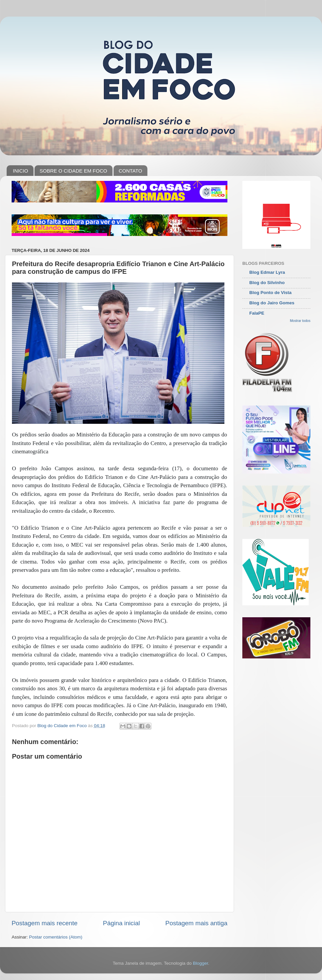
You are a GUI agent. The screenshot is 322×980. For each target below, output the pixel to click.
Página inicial (121, 923)
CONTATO (130, 171)
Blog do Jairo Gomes (272, 303)
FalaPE (257, 313)
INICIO (21, 171)
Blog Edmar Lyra (267, 272)
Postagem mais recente (44, 923)
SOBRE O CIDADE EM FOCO (73, 171)
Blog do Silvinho (267, 283)
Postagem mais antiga (196, 923)
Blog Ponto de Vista (270, 293)
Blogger (201, 963)
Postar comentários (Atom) (56, 937)
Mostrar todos (300, 321)
